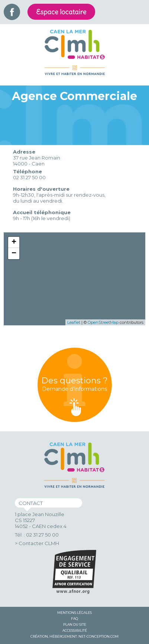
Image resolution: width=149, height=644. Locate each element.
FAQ (74, 619)
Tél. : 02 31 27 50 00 (37, 535)
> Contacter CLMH (37, 543)
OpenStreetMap (103, 322)
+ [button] (14, 242)
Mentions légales (74, 613)
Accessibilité (75, 630)
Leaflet (74, 322)
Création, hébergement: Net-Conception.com (74, 636)
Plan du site (75, 624)
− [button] (14, 254)
